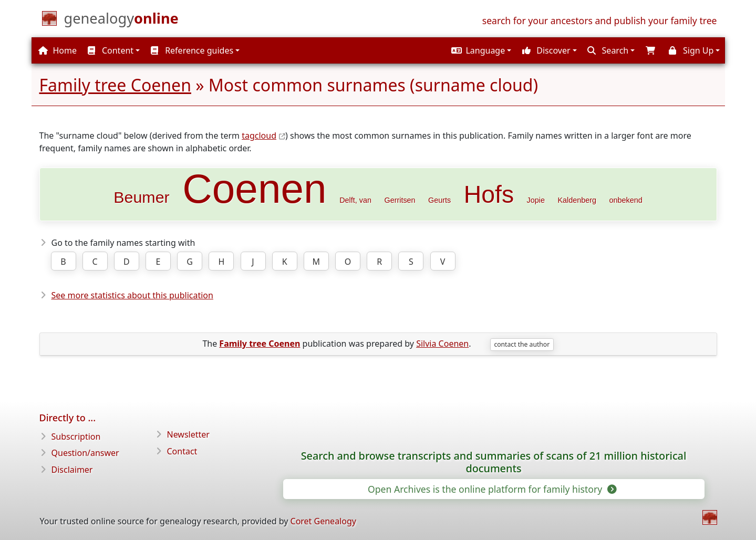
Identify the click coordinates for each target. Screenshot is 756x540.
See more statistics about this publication (132, 295)
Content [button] (111, 50)
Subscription (76, 437)
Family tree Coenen (115, 85)
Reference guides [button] (192, 50)
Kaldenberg (577, 200)
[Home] (121, 20)
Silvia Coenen (442, 344)
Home (58, 50)
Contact (182, 451)
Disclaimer (72, 470)
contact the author (522, 344)
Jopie (536, 200)
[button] (480, 50)
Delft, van (355, 200)
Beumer (141, 197)
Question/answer (85, 453)
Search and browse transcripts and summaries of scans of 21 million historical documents (494, 462)
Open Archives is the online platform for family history (491, 489)
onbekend (626, 200)
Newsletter (188, 434)
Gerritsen (400, 200)
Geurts (439, 200)
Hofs (489, 194)
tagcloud (259, 136)
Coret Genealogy (323, 521)
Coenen (255, 189)
